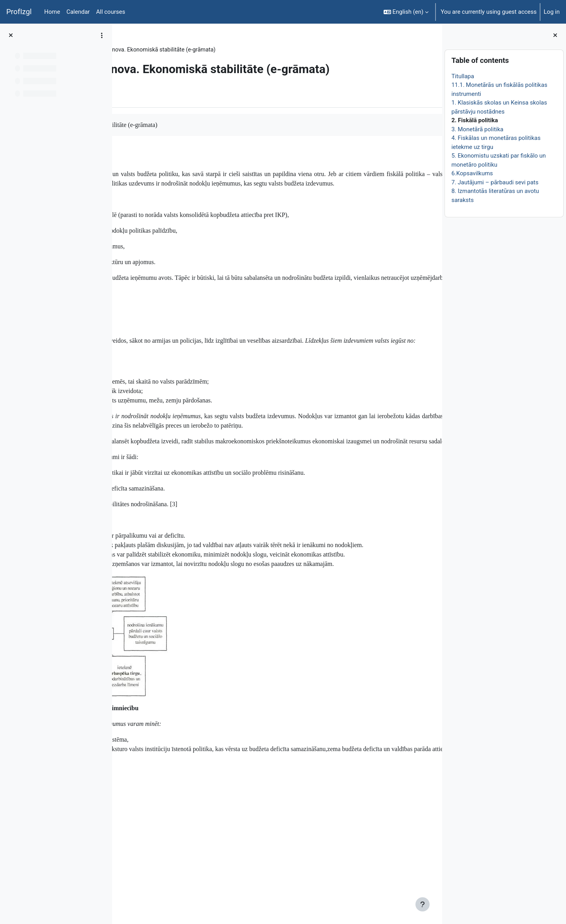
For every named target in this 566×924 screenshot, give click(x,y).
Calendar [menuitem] (78, 12)
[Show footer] (423, 904)
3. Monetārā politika (477, 129)
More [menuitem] (166, 124)
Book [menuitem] (140, 124)
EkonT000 (141, 50)
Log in (552, 12)
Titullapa (463, 76)
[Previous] (121, 186)
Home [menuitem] (52, 12)
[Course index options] (102, 35)
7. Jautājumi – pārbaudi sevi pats (495, 182)
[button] (406, 12)
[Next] (433, 186)
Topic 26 (174, 50)
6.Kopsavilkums (472, 173)
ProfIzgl (19, 12)
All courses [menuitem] (110, 12)
